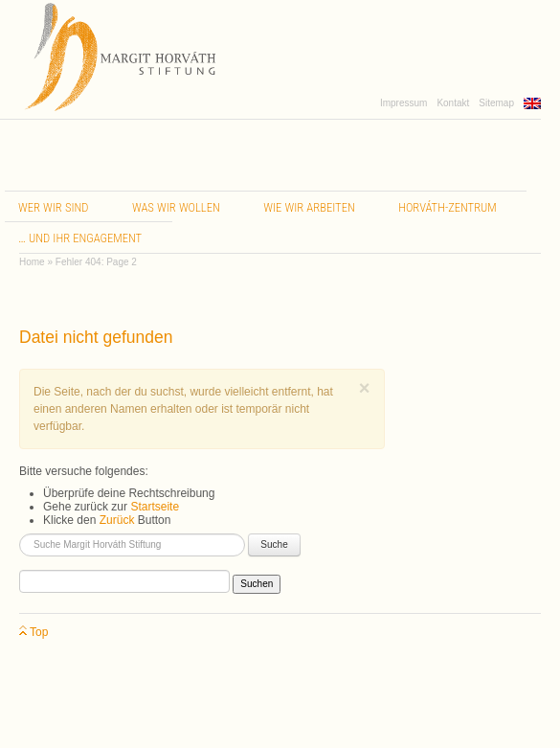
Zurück (117, 520)
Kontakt (453, 103)
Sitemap (496, 103)
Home (32, 262)
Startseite (155, 507)
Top (34, 633)
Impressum (403, 103)
